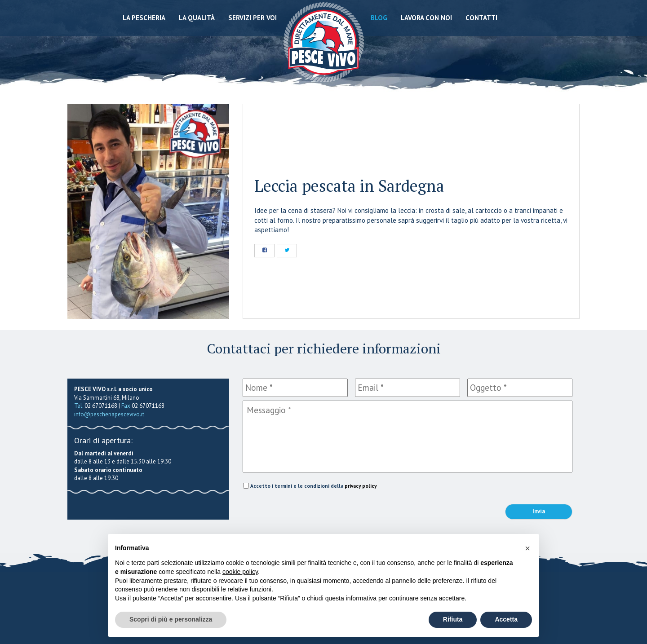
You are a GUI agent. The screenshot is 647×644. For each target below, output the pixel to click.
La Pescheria (144, 18)
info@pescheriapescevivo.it (109, 414)
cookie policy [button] (240, 572)
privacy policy (361, 486)
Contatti (481, 18)
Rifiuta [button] (453, 619)
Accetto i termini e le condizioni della (313, 486)
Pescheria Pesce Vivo (324, 42)
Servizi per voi (253, 18)
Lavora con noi (426, 18)
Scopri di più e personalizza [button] (171, 619)
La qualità (197, 18)
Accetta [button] (506, 619)
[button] (527, 548)
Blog (379, 18)
